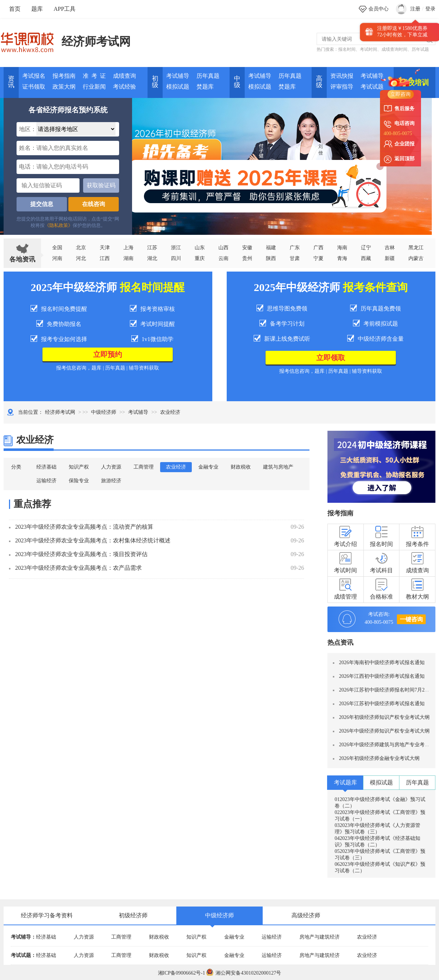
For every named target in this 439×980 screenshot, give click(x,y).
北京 (81, 248)
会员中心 (379, 9)
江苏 (152, 248)
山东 (200, 248)
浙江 (176, 248)
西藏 (366, 258)
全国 (57, 248)
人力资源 (111, 467)
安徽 (247, 248)
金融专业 (208, 467)
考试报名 (34, 76)
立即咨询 (400, 94)
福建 (271, 248)
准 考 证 (94, 76)
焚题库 (205, 87)
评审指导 (342, 87)
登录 (430, 9)
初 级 (155, 82)
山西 (223, 248)
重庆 (200, 258)
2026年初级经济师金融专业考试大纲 (379, 758)
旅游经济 (111, 481)
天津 (105, 248)
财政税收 (241, 467)
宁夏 (318, 258)
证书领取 (34, 87)
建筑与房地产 (278, 467)
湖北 (152, 258)
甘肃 (295, 258)
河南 (57, 258)
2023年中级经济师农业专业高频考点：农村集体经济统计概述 (93, 540)
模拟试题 (178, 87)
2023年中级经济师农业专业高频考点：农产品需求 (78, 568)
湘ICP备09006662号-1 (182, 973)
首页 (15, 9)
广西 (318, 248)
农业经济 (176, 467)
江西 (105, 258)
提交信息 (42, 204)
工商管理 (144, 467)
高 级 (319, 82)
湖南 (128, 258)
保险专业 (79, 481)
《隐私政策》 (59, 225)
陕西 (271, 258)
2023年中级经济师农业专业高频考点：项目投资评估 (81, 554)
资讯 (11, 82)
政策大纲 (64, 87)
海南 (342, 248)
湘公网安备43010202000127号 (244, 973)
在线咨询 (94, 204)
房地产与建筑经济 (320, 937)
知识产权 (79, 467)
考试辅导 (178, 76)
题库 (37, 9)
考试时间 (368, 49)
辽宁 (366, 248)
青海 (342, 258)
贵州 (247, 258)
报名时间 (347, 49)
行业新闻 (94, 87)
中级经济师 (104, 412)
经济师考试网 (96, 41)
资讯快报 (342, 76)
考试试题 (372, 87)
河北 (81, 258)
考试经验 (125, 87)
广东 (295, 248)
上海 (128, 248)
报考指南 (64, 76)
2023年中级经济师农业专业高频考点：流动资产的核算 (84, 527)
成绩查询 (125, 76)
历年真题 (208, 76)
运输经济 (46, 481)
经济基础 (46, 467)
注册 (415, 9)
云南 (223, 258)
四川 (176, 258)
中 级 (237, 82)
